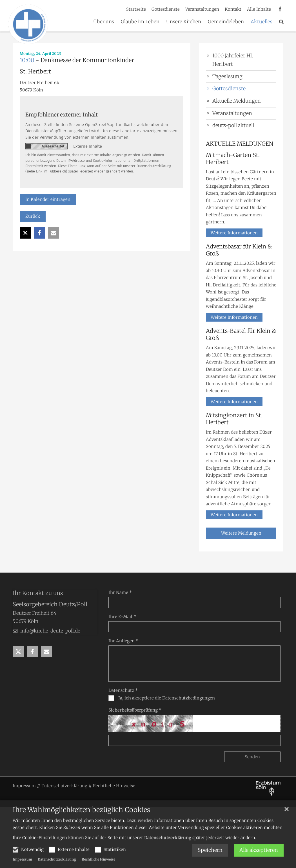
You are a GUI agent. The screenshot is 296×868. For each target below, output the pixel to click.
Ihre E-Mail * (122, 617)
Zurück (33, 216)
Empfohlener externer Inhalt (62, 115)
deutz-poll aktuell (233, 125)
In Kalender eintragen (48, 199)
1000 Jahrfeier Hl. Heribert (233, 60)
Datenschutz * (123, 690)
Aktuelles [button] (261, 22)
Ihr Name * (120, 592)
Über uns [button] (104, 22)
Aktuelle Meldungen (237, 101)
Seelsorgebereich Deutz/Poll (50, 604)
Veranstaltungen (232, 113)
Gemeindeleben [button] (226, 22)
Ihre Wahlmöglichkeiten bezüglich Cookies (81, 818)
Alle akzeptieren (259, 859)
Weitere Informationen (234, 233)
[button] (281, 23)
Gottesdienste (229, 88)
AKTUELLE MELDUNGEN (240, 144)
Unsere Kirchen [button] (184, 22)
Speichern (210, 859)
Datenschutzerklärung (168, 846)
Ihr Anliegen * (123, 641)
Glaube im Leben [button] (140, 22)
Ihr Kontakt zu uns (38, 593)
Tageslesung (227, 76)
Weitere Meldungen (241, 533)
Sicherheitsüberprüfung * (135, 710)
